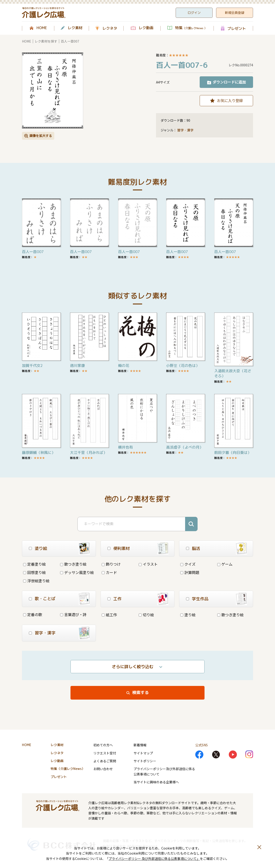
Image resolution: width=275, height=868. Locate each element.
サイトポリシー (145, 761)
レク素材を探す (46, 41)
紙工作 (109, 615)
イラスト (148, 564)
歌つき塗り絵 (73, 564)
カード (109, 572)
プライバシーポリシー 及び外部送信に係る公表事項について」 (154, 859)
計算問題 (190, 572)
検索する (141, 693)
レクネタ (110, 28)
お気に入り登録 (230, 100)
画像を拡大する (41, 136)
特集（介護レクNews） (68, 769)
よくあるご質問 (105, 761)
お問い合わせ (103, 769)
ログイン (194, 13)
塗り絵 (188, 615)
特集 (191, 28)
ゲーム (225, 564)
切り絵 (146, 615)
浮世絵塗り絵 (36, 581)
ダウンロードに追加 (229, 82)
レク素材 (75, 28)
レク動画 (146, 28)
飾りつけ (111, 564)
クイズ (188, 564)
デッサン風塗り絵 (77, 572)
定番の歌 (33, 614)
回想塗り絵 (34, 572)
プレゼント (237, 28)
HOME (42, 28)
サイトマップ (143, 753)
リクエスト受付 (105, 753)
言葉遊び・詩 (73, 614)
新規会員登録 (235, 13)
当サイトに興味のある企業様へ (156, 782)
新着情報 (140, 745)
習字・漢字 (185, 130)
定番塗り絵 (34, 564)
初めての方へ (103, 745)
